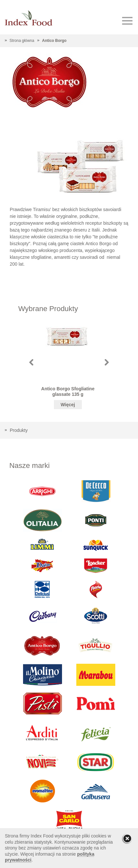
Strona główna (22, 41)
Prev (31, 362)
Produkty (19, 430)
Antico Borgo (54, 41)
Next (107, 362)
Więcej (68, 405)
